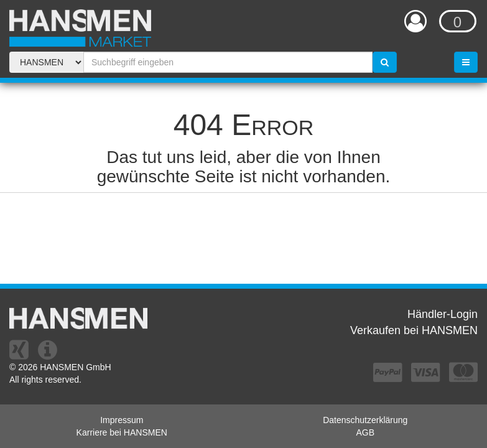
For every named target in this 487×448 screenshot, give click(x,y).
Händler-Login (443, 314)
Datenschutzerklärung (365, 420)
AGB (365, 432)
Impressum (122, 420)
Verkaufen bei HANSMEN (414, 330)
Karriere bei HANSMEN (122, 432)
